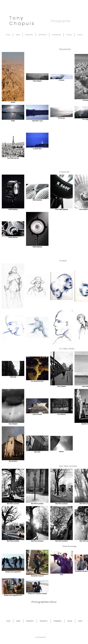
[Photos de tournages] (70, 546)
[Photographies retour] (44, 602)
